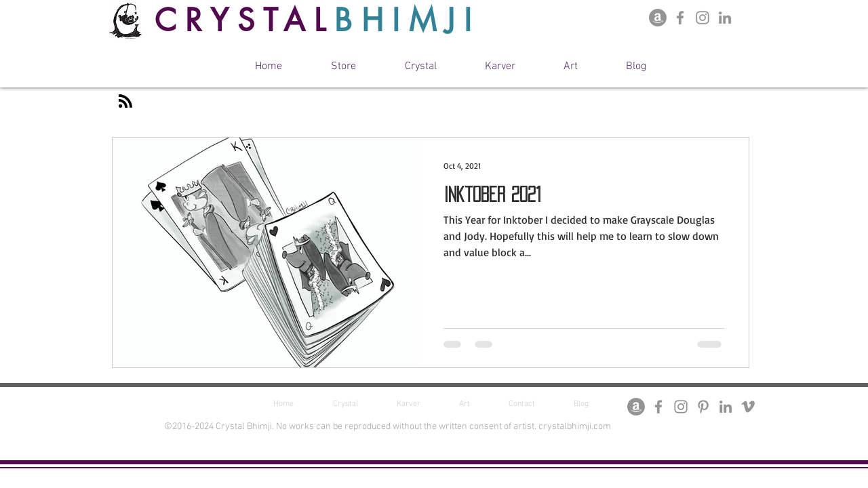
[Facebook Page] (680, 18)
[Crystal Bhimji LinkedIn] (725, 18)
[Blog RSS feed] (125, 102)
